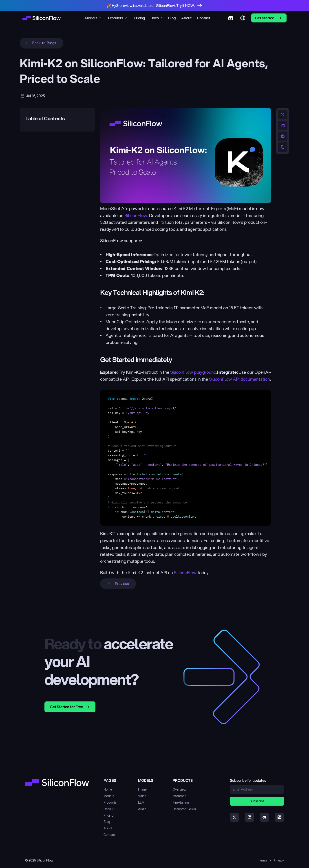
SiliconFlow (136, 215)
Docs (107, 809)
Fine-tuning (181, 802)
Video (142, 796)
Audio (142, 809)
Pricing (108, 815)
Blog (107, 822)
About (108, 828)
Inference (180, 796)
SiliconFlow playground (193, 372)
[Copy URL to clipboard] (283, 147)
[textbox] (185, 458)
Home (108, 789)
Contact (109, 835)
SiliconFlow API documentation (239, 379)
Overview (179, 789)
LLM (141, 802)
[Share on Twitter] (283, 115)
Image (142, 789)
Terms (263, 860)
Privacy (279, 860)
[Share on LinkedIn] (283, 125)
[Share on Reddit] (283, 136)
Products (110, 802)
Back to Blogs (44, 43)
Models (109, 796)
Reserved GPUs (184, 809)
